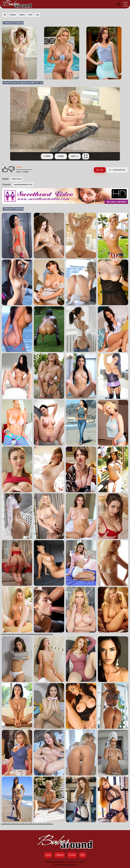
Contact (72, 855)
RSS (82, 855)
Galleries (60, 855)
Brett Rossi (17, 179)
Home (61, 156)
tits (5, 15)
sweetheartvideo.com (23, 185)
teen (30, 15)
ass (38, 15)
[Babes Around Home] (17, 4)
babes (22, 15)
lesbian (13, 15)
